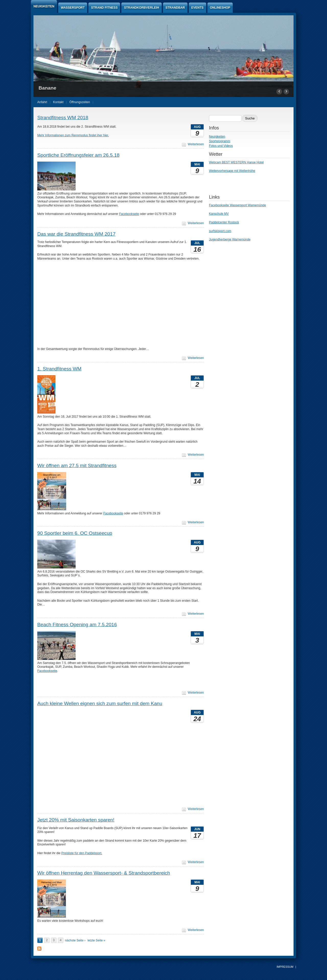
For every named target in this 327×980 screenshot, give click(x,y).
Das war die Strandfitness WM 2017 (76, 234)
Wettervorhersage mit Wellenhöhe (232, 171)
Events (197, 8)
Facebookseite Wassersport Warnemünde (237, 205)
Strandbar (175, 8)
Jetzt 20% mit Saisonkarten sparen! (76, 820)
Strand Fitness (104, 8)
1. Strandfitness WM (59, 369)
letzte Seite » (96, 940)
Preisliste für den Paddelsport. (82, 853)
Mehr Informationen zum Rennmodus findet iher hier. (73, 135)
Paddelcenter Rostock (224, 222)
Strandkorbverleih (141, 8)
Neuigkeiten (44, 6)
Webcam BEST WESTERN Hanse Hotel (236, 162)
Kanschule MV (219, 214)
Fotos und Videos (221, 146)
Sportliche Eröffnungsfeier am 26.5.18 (78, 155)
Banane (47, 88)
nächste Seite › (75, 940)
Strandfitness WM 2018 (63, 118)
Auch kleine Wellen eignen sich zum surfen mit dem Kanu (100, 703)
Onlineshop (220, 8)
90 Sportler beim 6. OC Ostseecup (75, 533)
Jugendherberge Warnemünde (230, 239)
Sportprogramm (220, 141)
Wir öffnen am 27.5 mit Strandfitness (77, 465)
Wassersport (73, 8)
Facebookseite (129, 214)
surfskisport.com (220, 231)
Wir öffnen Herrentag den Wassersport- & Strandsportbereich (104, 873)
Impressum (285, 967)
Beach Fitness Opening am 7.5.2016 (77, 625)
